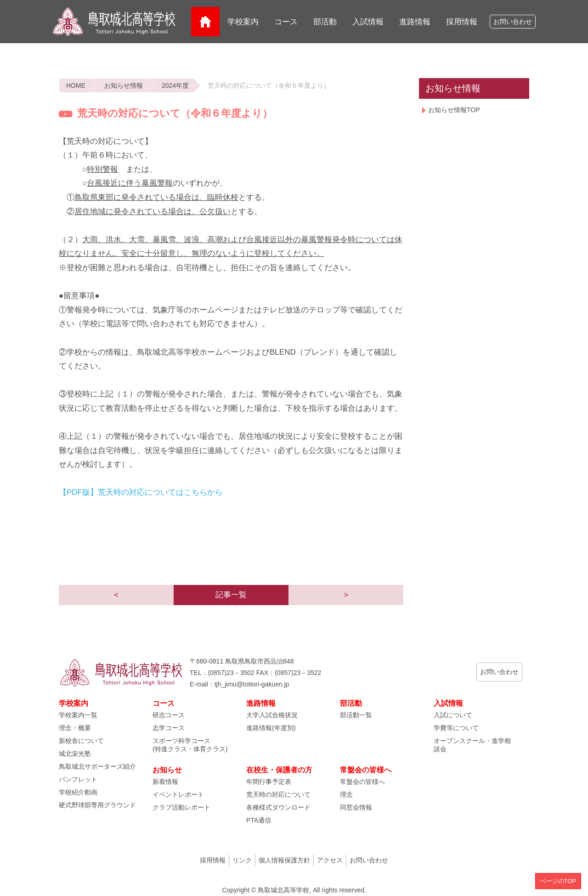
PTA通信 (259, 820)
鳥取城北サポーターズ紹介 (97, 766)
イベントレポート (178, 794)
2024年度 (175, 85)
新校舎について (81, 741)
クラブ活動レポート (181, 807)
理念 (346, 794)
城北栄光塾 (75, 754)
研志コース (169, 715)
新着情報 (165, 782)
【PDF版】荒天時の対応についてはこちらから (141, 492)
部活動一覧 (356, 715)
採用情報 (462, 22)
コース (286, 22)
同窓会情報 (356, 807)
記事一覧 (231, 595)
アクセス (330, 860)
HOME (76, 85)
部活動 (325, 22)
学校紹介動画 (78, 792)
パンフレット (78, 779)
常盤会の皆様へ (362, 782)
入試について (453, 715)
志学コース (169, 728)
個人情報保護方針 (284, 860)
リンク (242, 860)
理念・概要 (75, 728)
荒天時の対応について (278, 794)
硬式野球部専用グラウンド (97, 805)
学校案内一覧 (78, 715)
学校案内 (243, 22)
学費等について (456, 728)
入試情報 (368, 22)
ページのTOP (558, 881)
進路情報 (415, 22)
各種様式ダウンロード (278, 807)
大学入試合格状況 (272, 715)
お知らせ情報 (124, 85)
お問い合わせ (513, 22)
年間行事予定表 (269, 782)
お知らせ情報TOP (454, 110)
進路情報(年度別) (271, 728)
